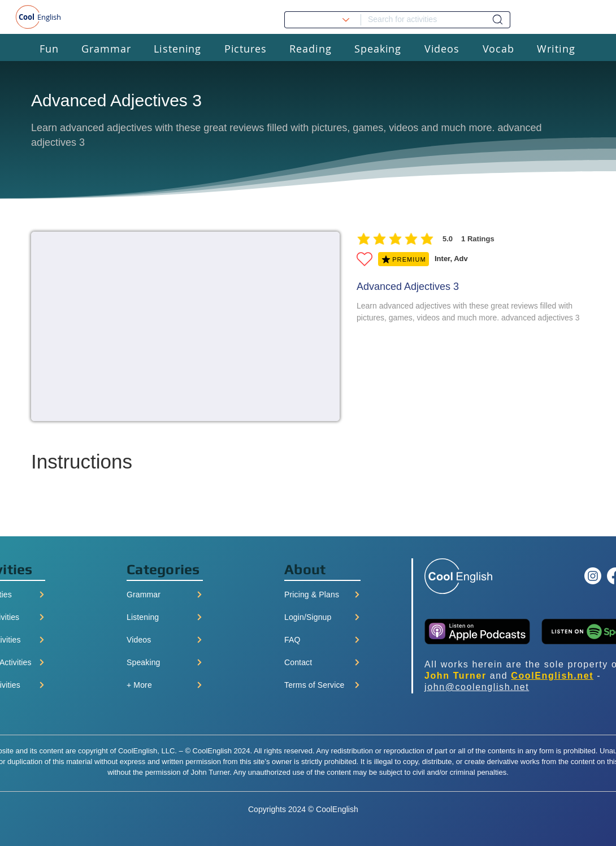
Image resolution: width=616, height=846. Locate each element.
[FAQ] (322, 640)
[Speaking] (165, 662)
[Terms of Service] (322, 685)
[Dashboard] (498, 19)
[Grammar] (165, 595)
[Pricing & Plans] (322, 595)
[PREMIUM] (404, 259)
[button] (49, 48)
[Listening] (165, 617)
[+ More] (165, 685)
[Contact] (322, 662)
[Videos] (165, 640)
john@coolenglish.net (477, 687)
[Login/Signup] (322, 617)
